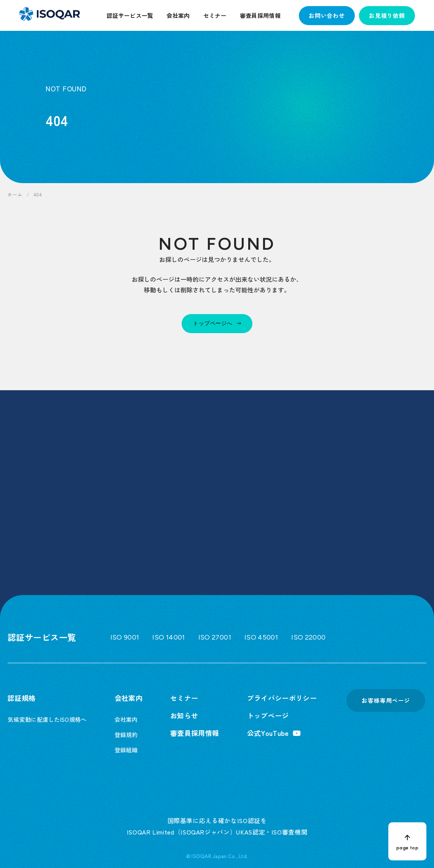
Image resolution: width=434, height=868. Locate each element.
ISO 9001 (125, 637)
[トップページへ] (217, 324)
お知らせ (184, 715)
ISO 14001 (168, 637)
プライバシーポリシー (282, 698)
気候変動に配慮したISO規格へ (47, 719)
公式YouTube (268, 733)
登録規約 (126, 735)
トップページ (268, 715)
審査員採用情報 (260, 15)
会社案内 (178, 15)
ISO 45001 (261, 637)
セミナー (215, 15)
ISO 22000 (308, 637)
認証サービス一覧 (130, 15)
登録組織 (126, 750)
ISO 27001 (215, 637)
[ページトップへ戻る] (407, 841)
